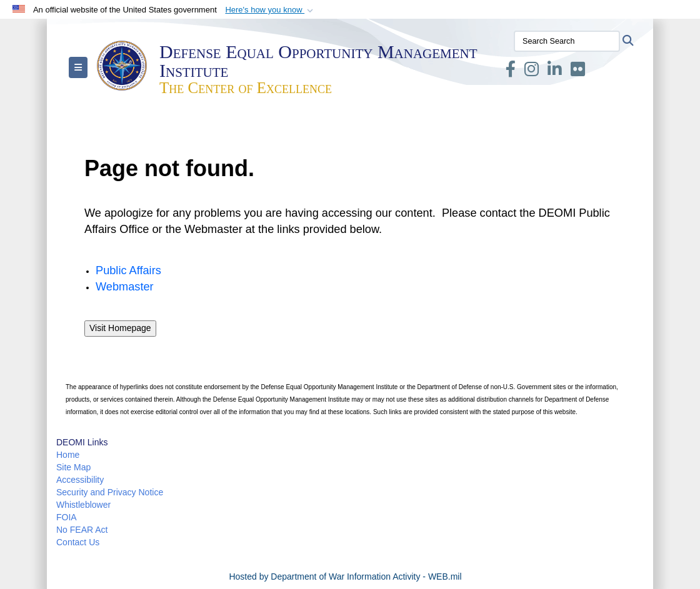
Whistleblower (83, 505)
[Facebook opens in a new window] (511, 72)
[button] (270, 10)
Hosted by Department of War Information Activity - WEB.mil (345, 577)
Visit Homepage (120, 328)
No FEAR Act (82, 530)
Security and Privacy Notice (110, 492)
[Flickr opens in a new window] (578, 72)
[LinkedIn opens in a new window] (555, 72)
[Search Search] (567, 41)
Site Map (73, 467)
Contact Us (78, 542)
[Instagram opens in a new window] (532, 72)
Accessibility (80, 480)
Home (68, 455)
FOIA (67, 517)
